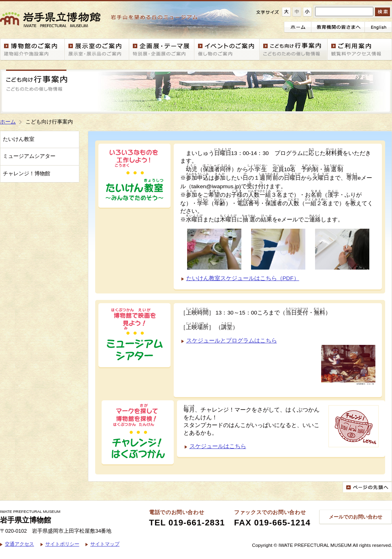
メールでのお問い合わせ (356, 517)
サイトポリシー (62, 544)
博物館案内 (32, 50)
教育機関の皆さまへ (338, 27)
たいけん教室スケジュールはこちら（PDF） (243, 278)
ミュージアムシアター (29, 156)
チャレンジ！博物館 (27, 174)
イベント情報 (227, 50)
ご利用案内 (360, 50)
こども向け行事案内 (294, 50)
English (378, 27)
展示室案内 (97, 50)
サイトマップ (105, 544)
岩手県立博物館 (103, 20)
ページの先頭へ (367, 487)
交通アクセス (19, 544)
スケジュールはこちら (218, 446)
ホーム (298, 27)
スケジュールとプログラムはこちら (232, 341)
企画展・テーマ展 (162, 50)
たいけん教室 (19, 139)
